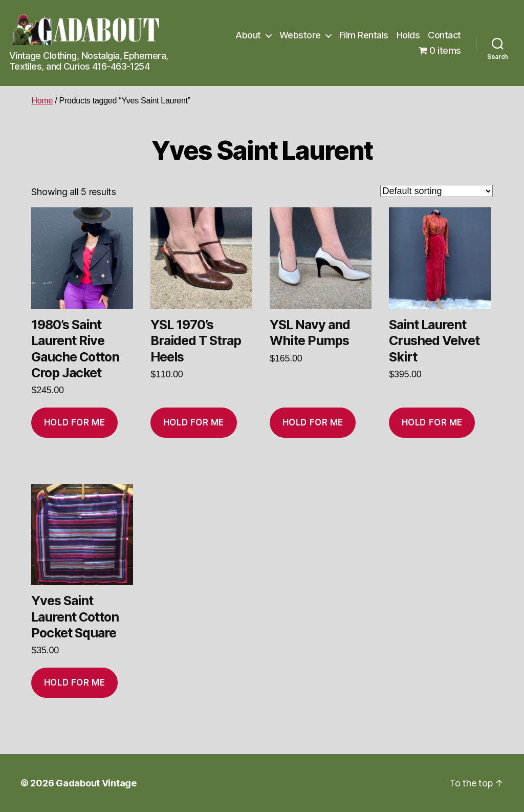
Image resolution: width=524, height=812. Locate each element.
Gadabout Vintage (96, 783)
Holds (408, 35)
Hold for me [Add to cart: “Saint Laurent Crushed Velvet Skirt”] (432, 422)
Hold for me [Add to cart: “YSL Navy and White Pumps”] (313, 422)
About (248, 35)
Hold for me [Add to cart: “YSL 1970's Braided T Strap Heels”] (194, 422)
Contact (444, 35)
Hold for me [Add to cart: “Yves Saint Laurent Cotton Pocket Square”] (74, 682)
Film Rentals (364, 35)
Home (42, 101)
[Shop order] (436, 191)
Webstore (300, 35)
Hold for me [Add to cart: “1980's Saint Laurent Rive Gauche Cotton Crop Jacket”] (74, 422)
